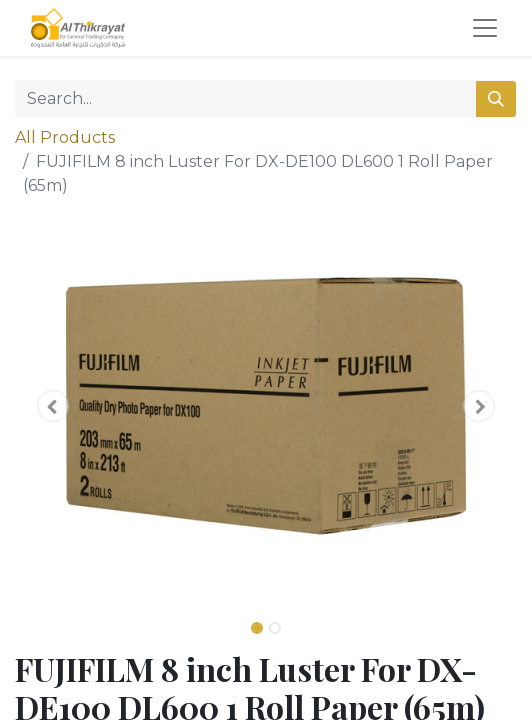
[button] (52, 406)
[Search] (496, 99)
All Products (65, 137)
